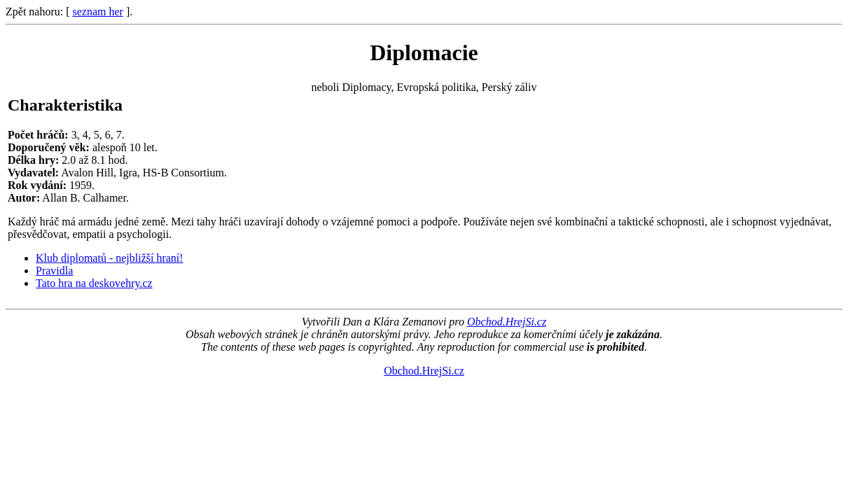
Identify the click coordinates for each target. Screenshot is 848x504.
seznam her (98, 12)
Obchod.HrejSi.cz (507, 322)
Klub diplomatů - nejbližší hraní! (110, 258)
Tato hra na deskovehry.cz (94, 283)
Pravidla (54, 271)
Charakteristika (65, 105)
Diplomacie (424, 52)
